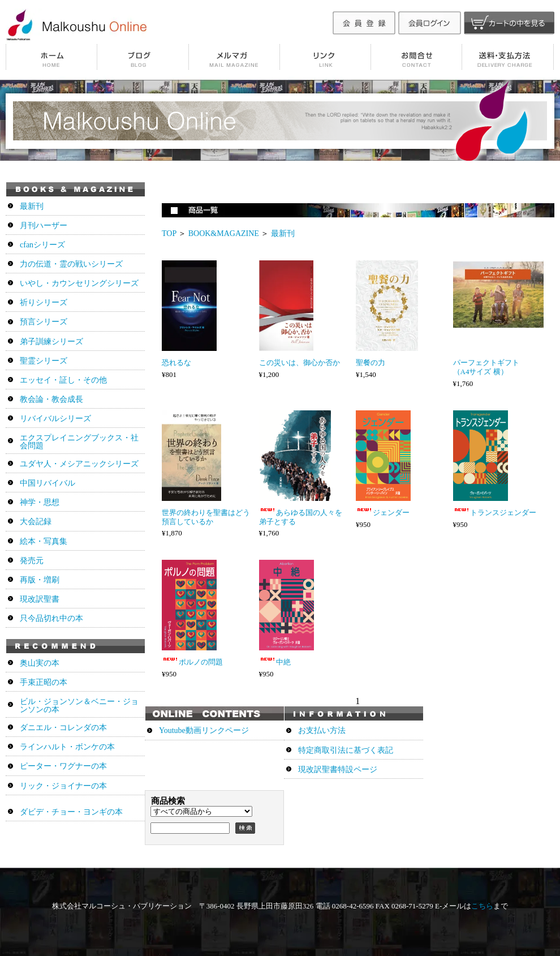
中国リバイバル (48, 483)
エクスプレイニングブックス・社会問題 (79, 442)
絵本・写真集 (44, 541)
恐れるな (176, 363)
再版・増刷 (40, 580)
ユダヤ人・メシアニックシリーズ (79, 464)
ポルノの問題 (192, 662)
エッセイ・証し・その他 (63, 380)
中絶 (275, 662)
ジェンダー (383, 513)
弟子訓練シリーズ (51, 342)
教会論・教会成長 (51, 399)
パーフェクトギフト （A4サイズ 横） (494, 367)
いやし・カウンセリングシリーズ (79, 283)
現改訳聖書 (40, 599)
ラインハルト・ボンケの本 (67, 747)
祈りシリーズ (44, 303)
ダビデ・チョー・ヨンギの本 (71, 812)
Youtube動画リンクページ (204, 730)
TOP (169, 233)
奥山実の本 (40, 663)
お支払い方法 (322, 730)
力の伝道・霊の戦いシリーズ (71, 264)
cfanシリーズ (42, 245)
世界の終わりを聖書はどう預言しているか (206, 517)
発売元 (32, 561)
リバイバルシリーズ (55, 419)
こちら (482, 906)
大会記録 (36, 522)
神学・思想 (40, 502)
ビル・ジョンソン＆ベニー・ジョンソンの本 (79, 706)
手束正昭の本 (44, 682)
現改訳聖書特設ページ (338, 769)
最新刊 (283, 233)
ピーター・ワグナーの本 (63, 766)
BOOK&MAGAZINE (224, 233)
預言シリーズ (44, 322)
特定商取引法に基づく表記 (346, 750)
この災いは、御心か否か (300, 363)
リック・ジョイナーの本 (63, 786)
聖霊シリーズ (44, 361)
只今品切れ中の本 (51, 618)
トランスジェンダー (495, 513)
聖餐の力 (371, 363)
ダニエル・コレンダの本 (63, 728)
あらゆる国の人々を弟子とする (301, 517)
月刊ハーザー (44, 226)
